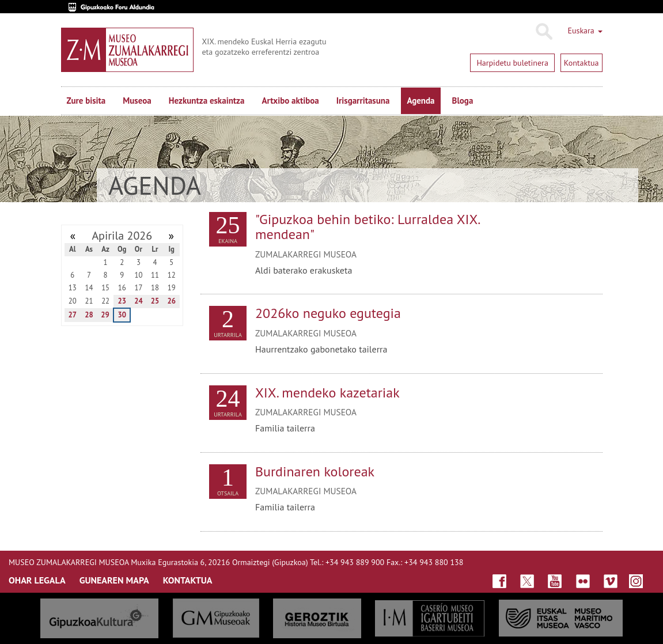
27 (73, 315)
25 (155, 301)
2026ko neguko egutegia (328, 313)
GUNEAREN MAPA (114, 580)
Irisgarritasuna (363, 101)
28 (89, 315)
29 (105, 315)
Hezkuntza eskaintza (207, 101)
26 (171, 301)
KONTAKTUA (188, 580)
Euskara (585, 31)
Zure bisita (86, 101)
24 (139, 301)
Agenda (420, 101)
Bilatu (543, 32)
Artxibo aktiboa (290, 101)
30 (122, 315)
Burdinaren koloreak (315, 471)
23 (122, 301)
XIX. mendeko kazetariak (327, 393)
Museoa (137, 101)
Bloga (463, 101)
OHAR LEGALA (37, 580)
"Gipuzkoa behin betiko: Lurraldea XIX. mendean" (368, 227)
